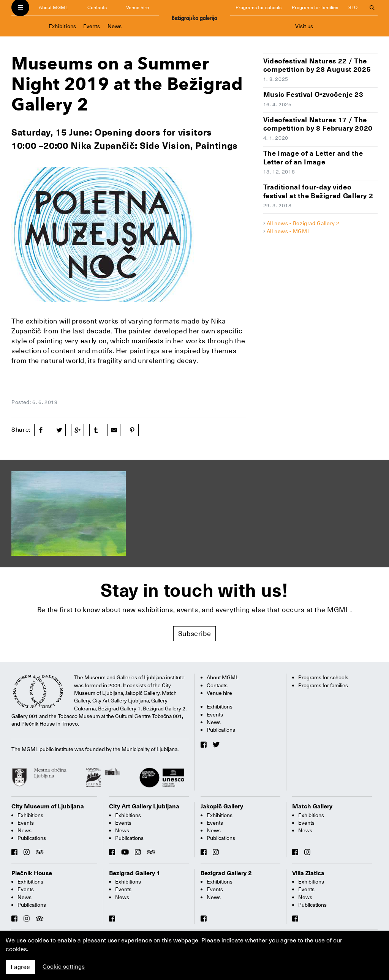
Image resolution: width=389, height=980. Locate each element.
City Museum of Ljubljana (48, 806)
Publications (221, 730)
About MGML (53, 7)
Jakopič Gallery (222, 806)
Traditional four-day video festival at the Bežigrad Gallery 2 (318, 191)
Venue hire (138, 7)
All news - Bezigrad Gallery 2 (303, 223)
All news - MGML (289, 231)
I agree (20, 967)
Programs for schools (259, 7)
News (115, 26)
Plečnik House (32, 873)
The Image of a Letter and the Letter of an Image (313, 158)
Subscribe (195, 634)
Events (92, 26)
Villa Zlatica (308, 873)
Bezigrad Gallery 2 (226, 873)
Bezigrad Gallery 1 (135, 873)
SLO (353, 7)
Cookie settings (64, 967)
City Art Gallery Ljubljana (144, 806)
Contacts (97, 7)
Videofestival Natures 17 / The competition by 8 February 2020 (318, 124)
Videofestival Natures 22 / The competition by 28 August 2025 (317, 65)
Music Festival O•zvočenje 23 (313, 94)
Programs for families (315, 7)
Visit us (304, 26)
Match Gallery (312, 806)
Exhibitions (62, 26)
